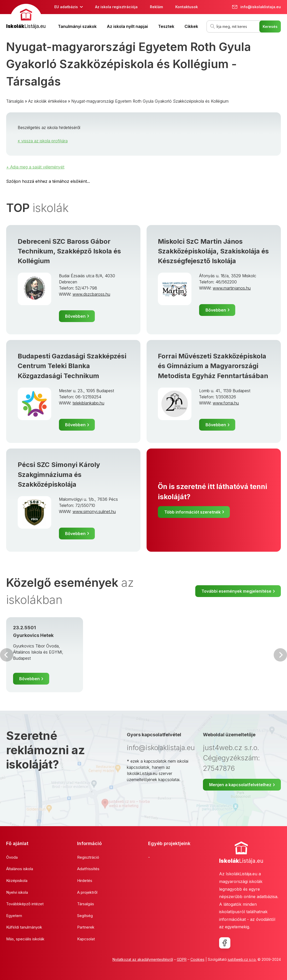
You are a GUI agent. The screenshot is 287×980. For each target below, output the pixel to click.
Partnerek (86, 927)
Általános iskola (20, 869)
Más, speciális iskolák (25, 939)
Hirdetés (85, 881)
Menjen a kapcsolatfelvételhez (240, 785)
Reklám (156, 7)
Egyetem (14, 916)
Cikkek (191, 26)
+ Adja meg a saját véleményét (35, 167)
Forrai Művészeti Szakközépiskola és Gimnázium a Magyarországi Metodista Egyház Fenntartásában (213, 366)
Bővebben (75, 316)
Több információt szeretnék (192, 512)
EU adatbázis (66, 7)
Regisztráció (88, 857)
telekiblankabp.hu (88, 403)
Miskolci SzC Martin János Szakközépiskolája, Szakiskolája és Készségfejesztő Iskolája (213, 251)
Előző (7, 655)
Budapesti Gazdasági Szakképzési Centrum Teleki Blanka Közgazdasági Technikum (72, 366)
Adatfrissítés (88, 869)
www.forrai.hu (226, 403)
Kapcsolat (86, 939)
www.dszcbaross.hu (91, 294)
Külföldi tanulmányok (24, 927)
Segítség (85, 916)
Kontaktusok (187, 7)
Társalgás (15, 101)
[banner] (26, 17)
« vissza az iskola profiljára (43, 141)
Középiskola (17, 881)
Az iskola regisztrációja (116, 7)
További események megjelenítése (236, 591)
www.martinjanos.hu (232, 288)
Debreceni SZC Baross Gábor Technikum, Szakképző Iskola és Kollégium (69, 251)
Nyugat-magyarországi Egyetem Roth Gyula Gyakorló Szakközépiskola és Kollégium (150, 101)
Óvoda (12, 857)
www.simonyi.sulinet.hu (94, 512)
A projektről (87, 892)
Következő (280, 655)
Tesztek (166, 26)
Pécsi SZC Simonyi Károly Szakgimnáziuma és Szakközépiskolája (59, 474)
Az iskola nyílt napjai (127, 26)
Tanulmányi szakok (77, 26)
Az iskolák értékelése (48, 101)
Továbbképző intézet (25, 904)
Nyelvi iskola (17, 892)
